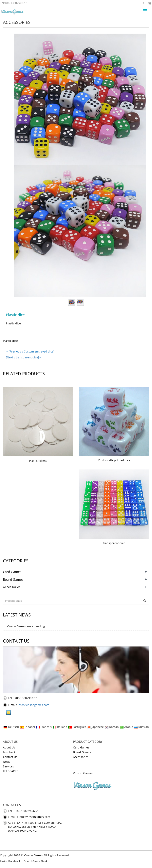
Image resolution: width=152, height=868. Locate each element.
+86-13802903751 (16, 3)
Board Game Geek (36, 861)
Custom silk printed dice (114, 460)
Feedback (9, 752)
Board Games (13, 580)
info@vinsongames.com (34, 705)
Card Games (12, 572)
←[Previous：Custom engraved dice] (30, 351)
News (7, 762)
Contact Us (10, 757)
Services (8, 766)
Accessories (17, 22)
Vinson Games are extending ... (27, 626)
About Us (9, 747)
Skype (150, 3)
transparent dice (114, 543)
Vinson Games (33, 855)
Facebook (143, 3)
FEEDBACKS (11, 771)
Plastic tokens (38, 461)
